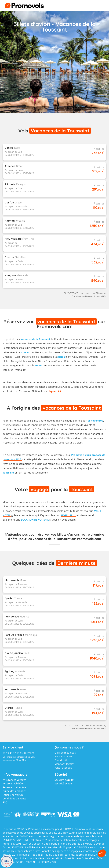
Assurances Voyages (14, 780)
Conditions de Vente (14, 798)
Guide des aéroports (15, 791)
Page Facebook (63, 768)
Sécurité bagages (65, 780)
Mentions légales (64, 764)
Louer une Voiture (13, 795)
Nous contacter (63, 756)
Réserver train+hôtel (15, 787)
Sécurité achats (63, 783)
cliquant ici (54, 391)
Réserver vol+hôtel (13, 783)
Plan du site (61, 760)
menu (98, 6)
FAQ (5, 802)
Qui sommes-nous (65, 753)
